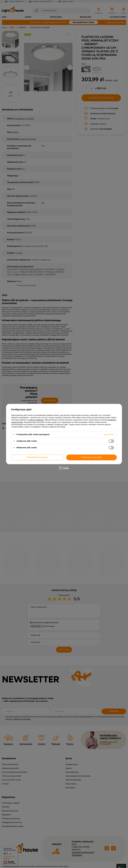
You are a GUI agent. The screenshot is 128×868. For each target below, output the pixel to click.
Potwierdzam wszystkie (91, 457)
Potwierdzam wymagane (37, 457)
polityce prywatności (36, 420)
